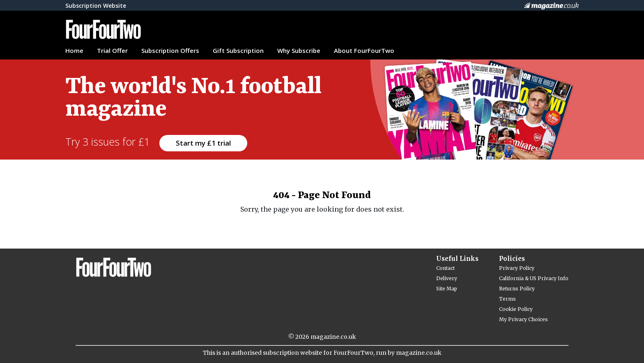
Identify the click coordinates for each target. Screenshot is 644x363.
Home (74, 50)
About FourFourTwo (364, 50)
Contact (445, 268)
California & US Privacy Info (534, 278)
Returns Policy (517, 289)
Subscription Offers (170, 50)
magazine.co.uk (333, 337)
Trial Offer (112, 50)
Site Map (447, 289)
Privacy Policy (517, 268)
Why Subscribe (299, 50)
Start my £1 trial (203, 143)
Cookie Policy (516, 309)
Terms (507, 299)
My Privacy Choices (523, 319)
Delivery (447, 278)
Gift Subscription (238, 50)
